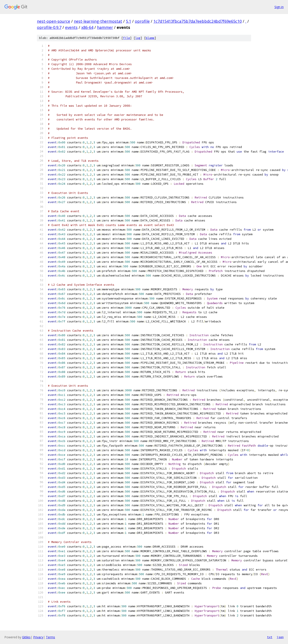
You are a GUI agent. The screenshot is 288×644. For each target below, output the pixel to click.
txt (270, 637)
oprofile (142, 21)
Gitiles (26, 637)
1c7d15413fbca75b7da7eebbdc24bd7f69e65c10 (198, 21)
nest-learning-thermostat (98, 21)
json (280, 637)
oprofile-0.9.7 (49, 27)
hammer (105, 27)
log (138, 38)
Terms (50, 637)
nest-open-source (54, 21)
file (127, 38)
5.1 (128, 21)
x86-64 (87, 27)
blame (150, 38)
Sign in (279, 7)
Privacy (38, 637)
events (71, 27)
